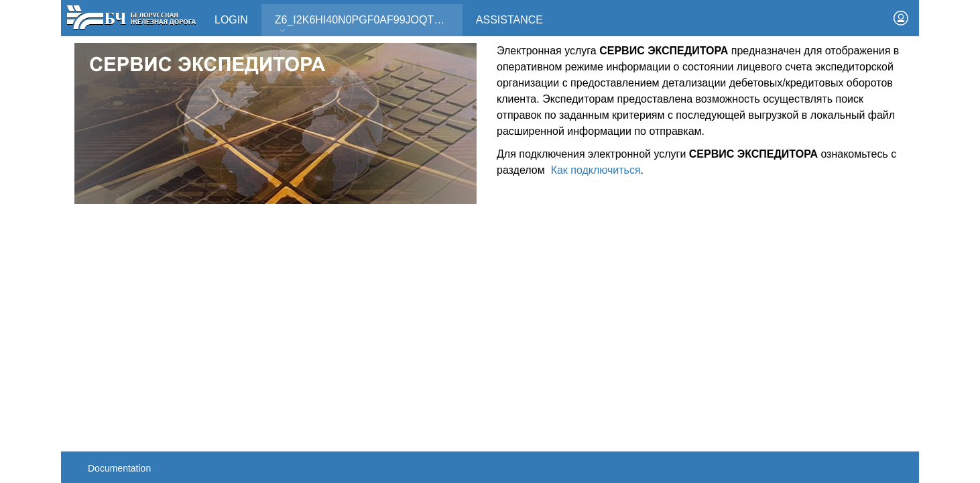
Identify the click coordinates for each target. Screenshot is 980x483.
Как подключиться (596, 170)
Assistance (509, 20)
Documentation (119, 468)
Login (231, 20)
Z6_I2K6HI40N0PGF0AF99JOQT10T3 (367, 24)
